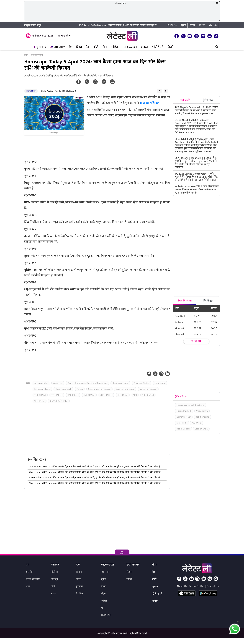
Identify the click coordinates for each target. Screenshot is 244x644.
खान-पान (105, 572)
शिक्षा (28, 586)
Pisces (80, 389)
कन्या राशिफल (40, 395)
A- (160, 91)
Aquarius (58, 383)
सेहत (103, 594)
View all (196, 341)
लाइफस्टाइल (130, 47)
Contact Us (213, 586)
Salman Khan (201, 429)
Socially (58, 47)
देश (71, 47)
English (172, 25)
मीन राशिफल (39, 401)
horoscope (160, 383)
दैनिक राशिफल (106, 395)
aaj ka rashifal (41, 383)
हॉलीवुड (54, 579)
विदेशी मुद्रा (208, 301)
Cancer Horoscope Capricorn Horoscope (87, 383)
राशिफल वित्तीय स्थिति (59, 401)
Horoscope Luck (63, 389)
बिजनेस (171, 47)
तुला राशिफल (89, 395)
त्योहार (104, 601)
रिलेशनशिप (106, 615)
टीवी (53, 586)
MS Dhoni (197, 423)
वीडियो (155, 602)
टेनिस (79, 579)
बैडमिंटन (80, 594)
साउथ (53, 594)
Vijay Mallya (202, 411)
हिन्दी (184, 25)
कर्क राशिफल (57, 395)
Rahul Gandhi (183, 429)
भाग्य (135, 395)
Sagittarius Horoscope (99, 389)
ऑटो (96, 47)
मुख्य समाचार (133, 565)
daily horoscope (120, 383)
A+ (166, 91)
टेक (88, 47)
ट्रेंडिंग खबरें (208, 100)
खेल (105, 47)
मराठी (193, 25)
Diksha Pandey (47, 91)
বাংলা (202, 25)
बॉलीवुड (54, 572)
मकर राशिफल (148, 395)
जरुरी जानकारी (33, 579)
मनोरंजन (115, 47)
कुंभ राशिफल (73, 395)
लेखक (129, 572)
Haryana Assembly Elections (190, 405)
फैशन (104, 586)
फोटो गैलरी (158, 47)
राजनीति (30, 572)
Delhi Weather (184, 417)
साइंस (129, 579)
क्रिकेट (79, 572)
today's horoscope (125, 389)
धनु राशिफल (123, 395)
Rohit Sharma (202, 417)
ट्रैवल (103, 579)
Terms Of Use (197, 586)
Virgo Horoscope (148, 389)
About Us (182, 586)
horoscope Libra (42, 389)
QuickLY (40, 47)
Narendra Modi (184, 411)
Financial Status (142, 383)
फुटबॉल (80, 586)
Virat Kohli (182, 423)
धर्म (103, 608)
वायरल (144, 47)
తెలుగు (213, 25)
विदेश (79, 47)
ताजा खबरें (63, 36)
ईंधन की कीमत (185, 301)
